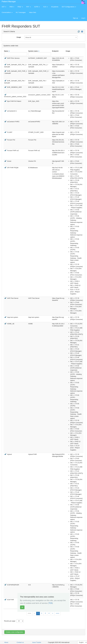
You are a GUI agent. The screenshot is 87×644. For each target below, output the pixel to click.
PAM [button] (12, 7)
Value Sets (33, 12)
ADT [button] (4, 7)
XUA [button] (45, 7)
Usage (19, 37)
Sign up (75, 18)
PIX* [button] (29, 7)
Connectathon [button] (7, 12)
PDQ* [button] (20, 7)
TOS (50, 603)
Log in (83, 18)
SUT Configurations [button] (69, 7)
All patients (55, 7)
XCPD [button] (37, 7)
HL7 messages (21, 12)
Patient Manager (9, 2)
